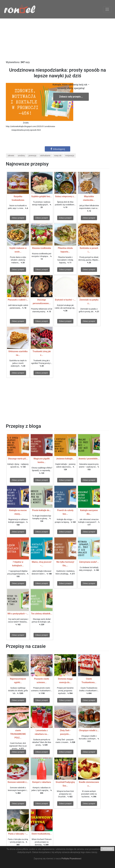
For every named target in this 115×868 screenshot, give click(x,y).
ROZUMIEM (107, 849)
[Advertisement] (57, 39)
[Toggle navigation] (107, 9)
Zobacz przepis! (18, 218)
